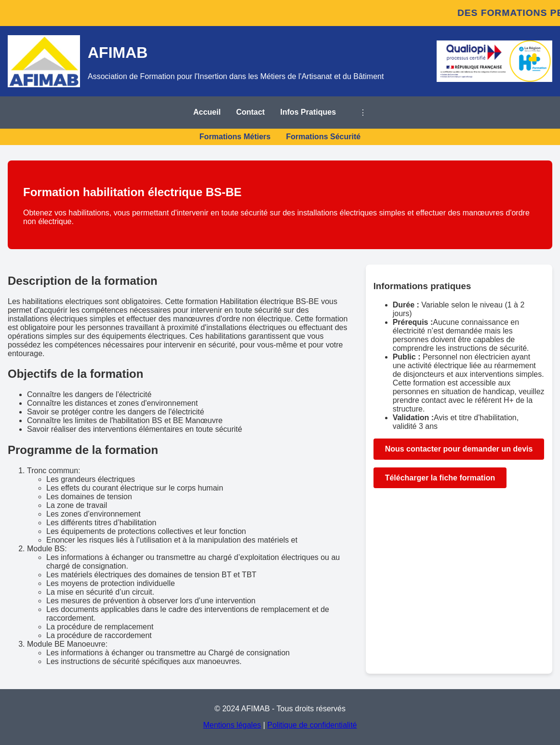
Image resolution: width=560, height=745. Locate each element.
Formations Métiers (235, 137)
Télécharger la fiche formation (440, 478)
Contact (251, 112)
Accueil (207, 112)
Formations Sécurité (323, 137)
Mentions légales (232, 725)
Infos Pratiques (308, 112)
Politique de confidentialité (312, 725)
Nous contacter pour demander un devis (459, 449)
